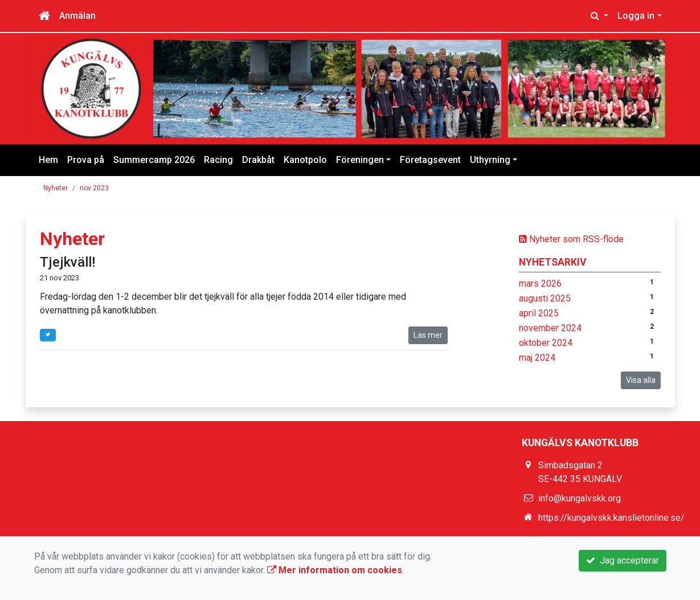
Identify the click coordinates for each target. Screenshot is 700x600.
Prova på (86, 160)
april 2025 (539, 313)
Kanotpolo (305, 160)
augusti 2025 (545, 298)
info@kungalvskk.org (580, 498)
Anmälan (77, 16)
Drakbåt (258, 160)
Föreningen (360, 160)
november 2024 (550, 328)
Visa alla (641, 380)
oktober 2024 (546, 343)
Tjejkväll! (67, 262)
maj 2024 (537, 358)
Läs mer (428, 335)
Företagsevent (430, 160)
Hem (48, 160)
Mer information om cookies (335, 570)
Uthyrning (490, 160)
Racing (218, 160)
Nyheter (56, 188)
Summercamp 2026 (154, 160)
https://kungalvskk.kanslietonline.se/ (611, 518)
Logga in (636, 16)
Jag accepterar (623, 560)
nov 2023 (94, 188)
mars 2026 (540, 283)
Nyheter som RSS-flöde (571, 239)
